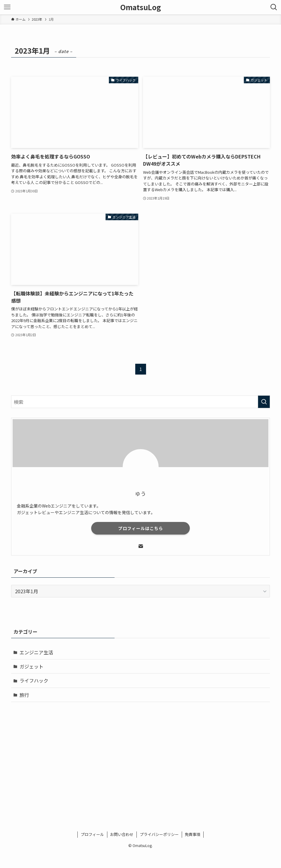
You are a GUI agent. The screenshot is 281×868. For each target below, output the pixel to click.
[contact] (141, 546)
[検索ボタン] (274, 7)
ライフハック (34, 680)
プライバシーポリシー (159, 834)
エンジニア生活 (36, 652)
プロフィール (92, 834)
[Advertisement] (141, 754)
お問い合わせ (122, 834)
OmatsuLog (141, 7)
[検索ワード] (140, 402)
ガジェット (31, 666)
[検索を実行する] (264, 402)
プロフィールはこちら (141, 528)
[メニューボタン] (7, 7)
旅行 (24, 695)
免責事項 (193, 834)
